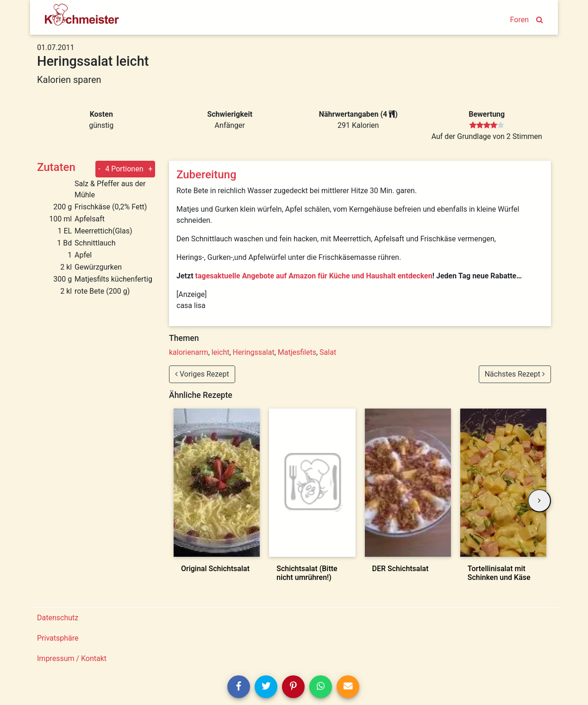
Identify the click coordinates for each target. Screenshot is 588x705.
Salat (328, 352)
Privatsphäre (58, 638)
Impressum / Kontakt (72, 658)
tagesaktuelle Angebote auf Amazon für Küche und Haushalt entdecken (314, 276)
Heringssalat (254, 352)
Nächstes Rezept (515, 374)
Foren (519, 20)
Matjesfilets (297, 352)
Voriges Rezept (202, 374)
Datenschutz (58, 618)
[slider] (487, 126)
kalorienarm (189, 352)
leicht (221, 352)
